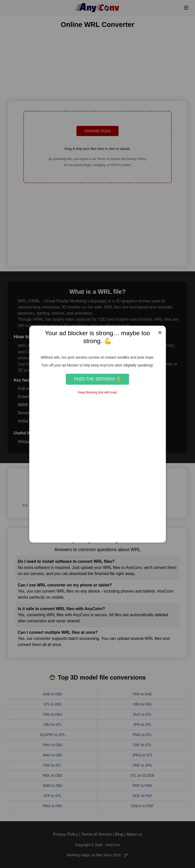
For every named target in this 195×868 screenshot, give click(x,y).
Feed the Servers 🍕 (98, 379)
